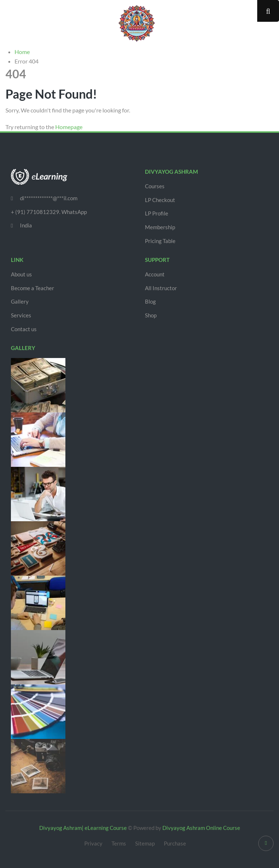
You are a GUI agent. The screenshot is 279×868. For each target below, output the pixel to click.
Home (22, 52)
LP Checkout (160, 200)
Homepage (69, 127)
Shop (151, 315)
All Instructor (161, 288)
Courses (155, 186)
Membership (160, 227)
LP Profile (157, 213)
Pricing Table (160, 241)
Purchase (175, 843)
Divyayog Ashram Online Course (201, 828)
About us (21, 274)
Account (155, 274)
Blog (150, 301)
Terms (119, 843)
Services (21, 315)
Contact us (24, 329)
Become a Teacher (33, 288)
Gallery (20, 301)
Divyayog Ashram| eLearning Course (83, 828)
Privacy (93, 843)
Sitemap (145, 843)
